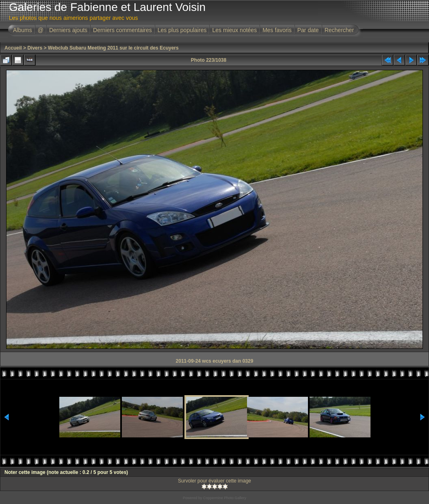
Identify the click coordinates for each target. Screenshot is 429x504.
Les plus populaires (182, 30)
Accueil (13, 48)
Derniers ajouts (68, 30)
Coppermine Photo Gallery (225, 498)
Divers (35, 48)
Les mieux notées (234, 30)
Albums (23, 30)
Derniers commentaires (122, 30)
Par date (308, 30)
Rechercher (339, 30)
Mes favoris (277, 30)
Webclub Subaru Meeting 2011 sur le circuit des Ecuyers (113, 48)
